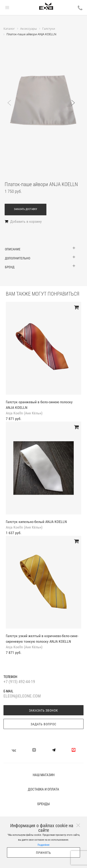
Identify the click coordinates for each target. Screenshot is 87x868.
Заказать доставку (26, 209)
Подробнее (43, 845)
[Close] (78, 825)
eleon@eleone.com (22, 696)
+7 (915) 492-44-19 (19, 682)
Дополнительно (18, 258)
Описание (13, 249)
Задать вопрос (43, 724)
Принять (43, 853)
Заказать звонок (44, 710)
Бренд (10, 267)
